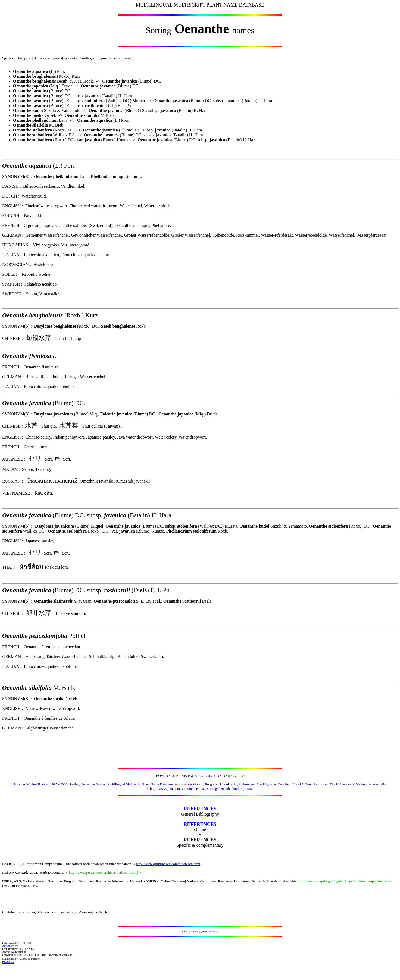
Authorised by (10, 946)
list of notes (212, 932)
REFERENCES (200, 809)
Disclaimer (8, 962)
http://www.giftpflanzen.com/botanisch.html (168, 864)
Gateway (196, 932)
